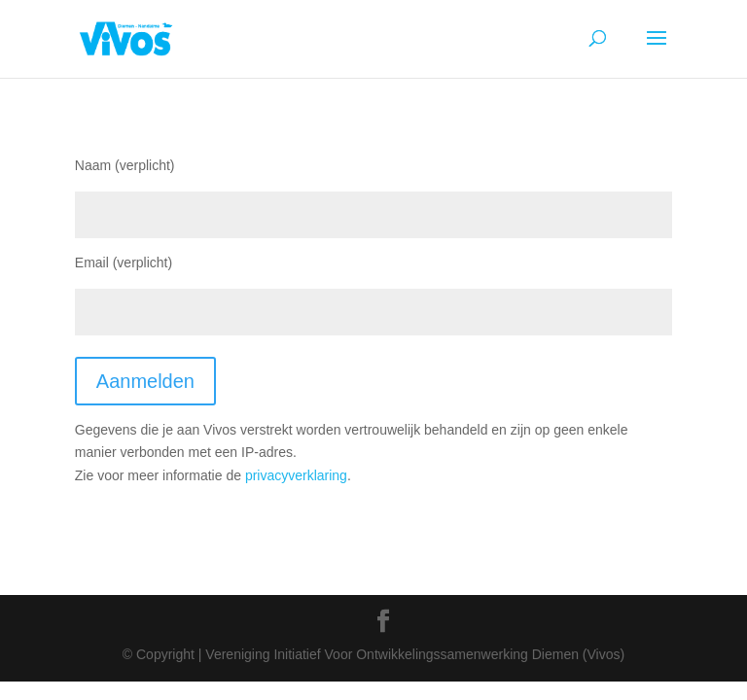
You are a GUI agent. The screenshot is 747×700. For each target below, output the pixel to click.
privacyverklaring (296, 475)
